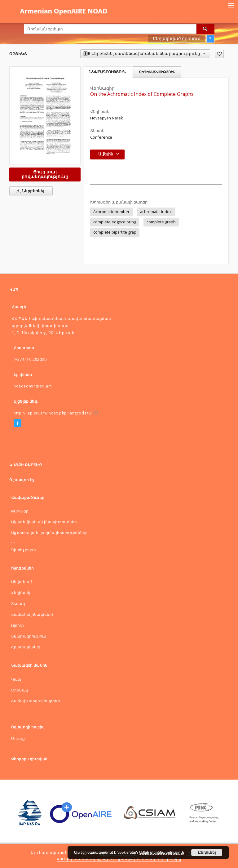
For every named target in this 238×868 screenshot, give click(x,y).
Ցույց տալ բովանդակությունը (45, 174)
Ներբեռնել (29, 191)
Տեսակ (18, 604)
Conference (101, 137)
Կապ (16, 679)
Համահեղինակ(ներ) (32, 614)
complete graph (161, 222)
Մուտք (18, 738)
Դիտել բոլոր (24, 550)
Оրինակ (20, 690)
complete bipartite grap (115, 232)
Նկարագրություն (29, 636)
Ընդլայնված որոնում (177, 38)
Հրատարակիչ (26, 647)
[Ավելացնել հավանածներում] (219, 54)
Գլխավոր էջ (22, 480)
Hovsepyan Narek (106, 118)
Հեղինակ (21, 593)
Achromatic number (111, 212)
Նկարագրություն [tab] (108, 72)
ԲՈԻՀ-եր (20, 511)
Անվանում (22, 582)
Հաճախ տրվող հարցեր (36, 701)
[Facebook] (18, 423)
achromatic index (156, 212)
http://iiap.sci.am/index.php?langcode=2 (52, 413)
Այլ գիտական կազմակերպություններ (50, 533)
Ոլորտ (18, 625)
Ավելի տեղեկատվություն (162, 852)
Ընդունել (207, 852)
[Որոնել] (205, 29)
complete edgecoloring (115, 222)
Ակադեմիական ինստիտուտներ (44, 522)
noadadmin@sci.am (33, 386)
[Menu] (231, 5)
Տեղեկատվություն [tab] (157, 72)
